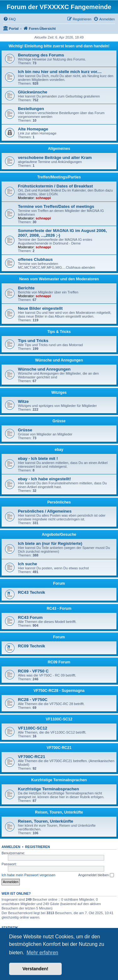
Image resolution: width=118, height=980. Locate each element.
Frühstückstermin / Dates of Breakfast (55, 186)
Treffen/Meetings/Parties (59, 177)
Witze (23, 401)
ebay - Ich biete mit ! (38, 458)
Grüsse (59, 421)
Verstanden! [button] (35, 969)
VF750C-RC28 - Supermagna (59, 691)
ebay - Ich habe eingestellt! (45, 479)
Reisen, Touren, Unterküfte (59, 812)
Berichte (26, 288)
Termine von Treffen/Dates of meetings (56, 206)
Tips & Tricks (59, 332)
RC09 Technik (31, 646)
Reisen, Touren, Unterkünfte (46, 821)
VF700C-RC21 (59, 748)
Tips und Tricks (33, 341)
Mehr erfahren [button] (42, 953)
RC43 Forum (30, 617)
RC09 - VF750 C (33, 671)
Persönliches (59, 502)
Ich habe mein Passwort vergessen (28, 875)
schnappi (43, 198)
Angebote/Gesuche (59, 535)
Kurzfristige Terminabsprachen (59, 780)
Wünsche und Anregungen (59, 360)
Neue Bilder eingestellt (40, 308)
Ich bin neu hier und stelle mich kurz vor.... (60, 72)
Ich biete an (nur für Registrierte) (50, 543)
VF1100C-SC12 (59, 719)
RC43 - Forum (59, 609)
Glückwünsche (33, 92)
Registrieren (38, 847)
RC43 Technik (31, 592)
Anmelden (11, 847)
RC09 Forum (59, 662)
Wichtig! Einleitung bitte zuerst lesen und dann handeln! (59, 46)
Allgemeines (59, 149)
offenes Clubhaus (35, 259)
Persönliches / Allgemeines (45, 511)
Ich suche (28, 564)
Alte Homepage (33, 129)
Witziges (59, 393)
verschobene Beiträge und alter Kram (55, 158)
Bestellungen (31, 109)
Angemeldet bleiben (96, 875)
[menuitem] (9, 19)
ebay (59, 450)
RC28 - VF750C (33, 700)
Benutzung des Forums (41, 55)
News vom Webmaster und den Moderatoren (59, 279)
